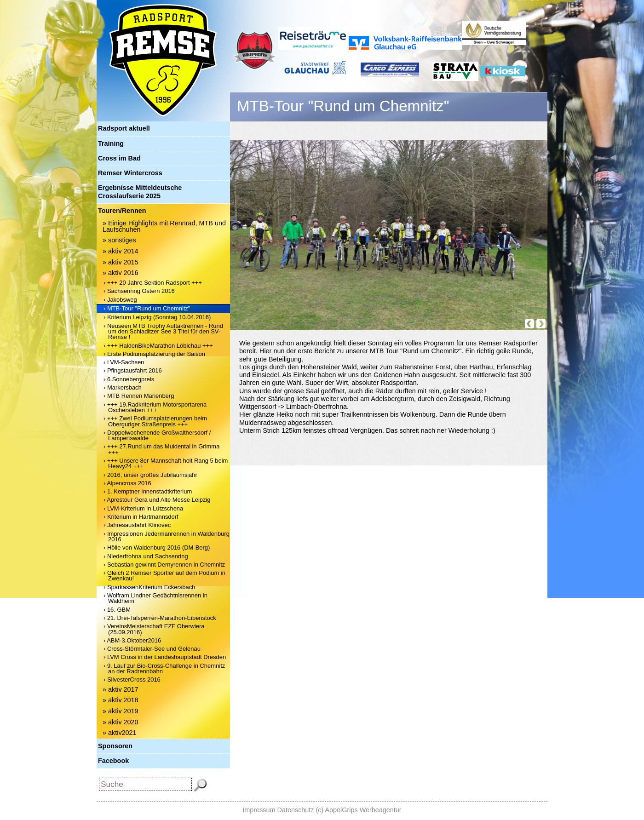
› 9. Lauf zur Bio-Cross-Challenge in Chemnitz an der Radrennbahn (164, 668)
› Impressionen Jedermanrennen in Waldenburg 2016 (167, 536)
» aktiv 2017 (121, 689)
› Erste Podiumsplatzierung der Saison (154, 354)
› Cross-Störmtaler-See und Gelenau (152, 649)
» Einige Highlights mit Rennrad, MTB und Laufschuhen (164, 226)
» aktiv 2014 (121, 251)
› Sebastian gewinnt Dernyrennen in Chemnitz (164, 565)
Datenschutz (296, 810)
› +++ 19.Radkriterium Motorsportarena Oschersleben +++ (155, 407)
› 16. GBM (117, 610)
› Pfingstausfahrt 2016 (133, 370)
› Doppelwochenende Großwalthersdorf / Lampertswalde (157, 435)
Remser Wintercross (130, 173)
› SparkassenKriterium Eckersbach (149, 587)
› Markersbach (123, 387)
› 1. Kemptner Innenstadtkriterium (148, 491)
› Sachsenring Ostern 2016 (139, 291)
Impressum (259, 810)
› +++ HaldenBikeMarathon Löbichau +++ (158, 346)
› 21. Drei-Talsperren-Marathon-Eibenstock (160, 618)
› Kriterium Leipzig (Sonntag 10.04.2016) (157, 317)
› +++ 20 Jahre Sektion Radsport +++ (153, 283)
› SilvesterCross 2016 (132, 680)
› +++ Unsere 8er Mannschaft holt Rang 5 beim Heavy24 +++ (166, 463)
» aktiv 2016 (121, 273)
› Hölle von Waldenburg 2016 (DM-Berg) (157, 548)
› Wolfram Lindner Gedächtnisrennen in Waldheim (155, 598)
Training (111, 143)
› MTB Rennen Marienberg (139, 396)
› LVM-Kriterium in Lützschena (143, 508)
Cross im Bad (119, 158)
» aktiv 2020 (121, 722)
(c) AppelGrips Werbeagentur (359, 810)
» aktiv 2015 (121, 262)
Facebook (113, 761)
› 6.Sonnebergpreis (129, 379)
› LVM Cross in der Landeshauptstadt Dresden (165, 657)
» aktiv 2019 (121, 711)
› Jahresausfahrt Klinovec (137, 525)
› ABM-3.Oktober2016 (132, 640)
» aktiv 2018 (121, 700)
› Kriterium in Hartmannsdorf (141, 517)
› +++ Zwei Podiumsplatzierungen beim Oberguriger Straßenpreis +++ (155, 421)
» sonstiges (119, 240)
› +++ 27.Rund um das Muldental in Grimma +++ (161, 449)
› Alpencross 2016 (127, 483)
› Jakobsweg (120, 300)
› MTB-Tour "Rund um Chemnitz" (147, 308)
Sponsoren (115, 746)
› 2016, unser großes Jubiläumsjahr (150, 475)
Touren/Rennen (122, 211)
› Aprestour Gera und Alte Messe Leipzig (157, 500)
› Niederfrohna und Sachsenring (146, 556)
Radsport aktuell (124, 128)
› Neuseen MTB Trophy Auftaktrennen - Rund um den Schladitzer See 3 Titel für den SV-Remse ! (163, 332)
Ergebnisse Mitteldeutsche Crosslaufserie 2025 (140, 192)
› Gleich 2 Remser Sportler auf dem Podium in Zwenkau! (164, 576)
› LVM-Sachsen (124, 362)
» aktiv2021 (120, 733)
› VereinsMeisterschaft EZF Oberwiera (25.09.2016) (154, 629)
